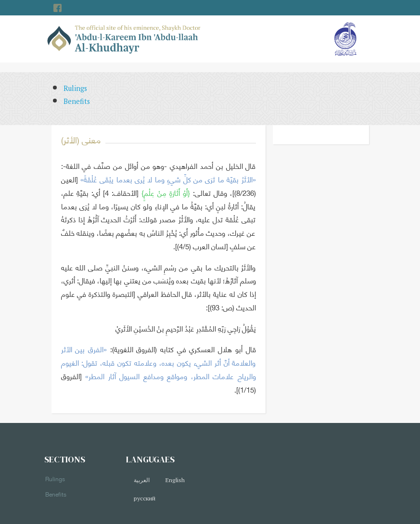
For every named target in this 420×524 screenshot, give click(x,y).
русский (145, 498)
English (175, 480)
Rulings (75, 88)
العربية (142, 480)
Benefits (77, 101)
